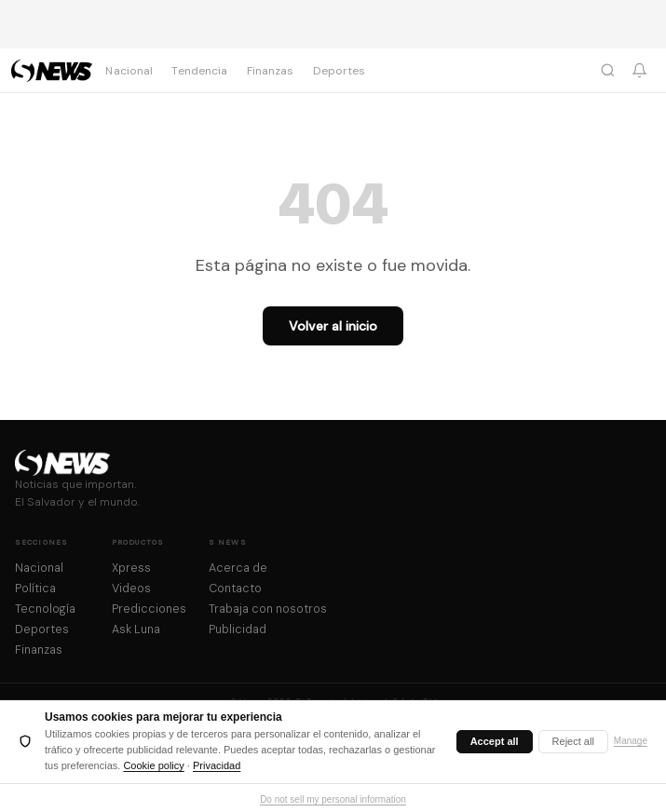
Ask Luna (136, 629)
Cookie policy (153, 765)
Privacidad (217, 765)
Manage (631, 741)
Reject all (573, 741)
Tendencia (199, 71)
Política (35, 589)
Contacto (235, 589)
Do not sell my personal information (333, 799)
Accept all (495, 741)
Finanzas (271, 71)
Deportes (340, 71)
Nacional (129, 71)
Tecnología (45, 609)
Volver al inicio (333, 326)
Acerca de (238, 568)
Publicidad (238, 629)
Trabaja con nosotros (268, 609)
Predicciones (149, 609)
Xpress (131, 568)
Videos (131, 589)
